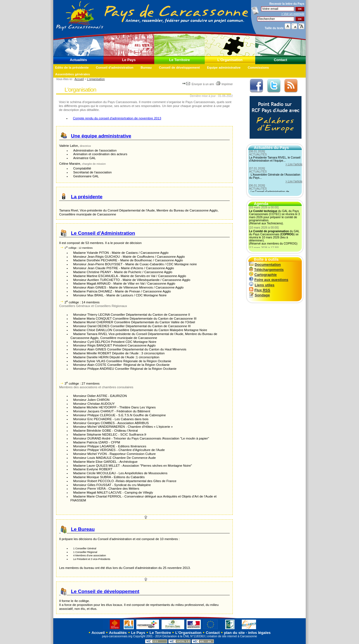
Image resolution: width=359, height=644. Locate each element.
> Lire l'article (294, 164)
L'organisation (96, 79)
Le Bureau (83, 529)
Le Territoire (179, 60)
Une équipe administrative (101, 136)
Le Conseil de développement (105, 591)
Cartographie (263, 275)
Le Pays (129, 60)
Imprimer (224, 84)
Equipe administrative (224, 68)
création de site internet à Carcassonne (232, 636)
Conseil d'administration (115, 68)
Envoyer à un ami (198, 84)
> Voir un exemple (293, 14)
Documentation (265, 265)
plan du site (234, 633)
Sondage (259, 295)
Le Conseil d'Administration (103, 233)
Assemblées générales (72, 74)
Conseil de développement (179, 68)
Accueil (79, 79)
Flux (260, 290)
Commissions (258, 68)
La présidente (87, 197)
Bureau (146, 68)
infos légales (259, 633)
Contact (280, 60)
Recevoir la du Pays (287, 4)
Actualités (78, 60)
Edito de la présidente (72, 68)
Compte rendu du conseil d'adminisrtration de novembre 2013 (117, 118)
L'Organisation (230, 60)
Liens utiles (262, 285)
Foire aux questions (269, 280)
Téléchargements (266, 270)
